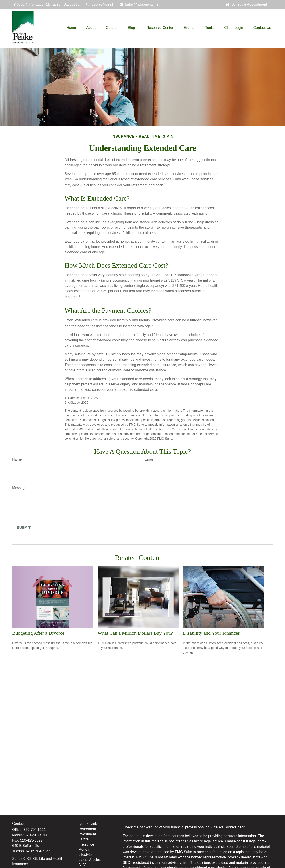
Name (17, 459)
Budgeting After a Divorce (38, 633)
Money (84, 849)
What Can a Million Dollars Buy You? (135, 633)
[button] (71, 28)
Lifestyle (85, 855)
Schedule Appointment (246, 4)
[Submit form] (24, 528)
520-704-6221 (99, 4)
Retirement (87, 829)
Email (149, 459)
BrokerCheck (235, 827)
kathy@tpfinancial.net (139, 4)
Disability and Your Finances (211, 633)
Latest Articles (90, 860)
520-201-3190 (36, 835)
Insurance (86, 844)
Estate (84, 839)
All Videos (87, 865)
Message (19, 488)
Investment (87, 834)
